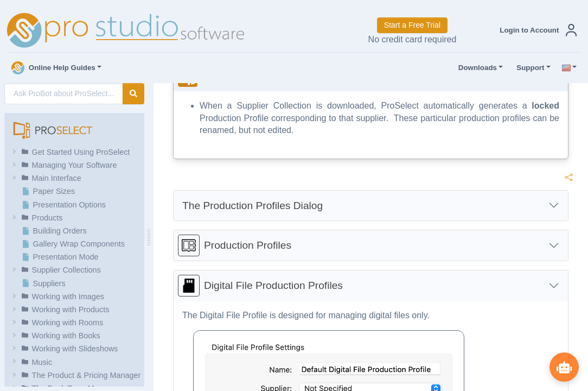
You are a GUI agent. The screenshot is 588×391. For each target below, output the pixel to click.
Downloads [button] (475, 68)
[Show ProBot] (564, 367)
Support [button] (528, 68)
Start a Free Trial (412, 25)
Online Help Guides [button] (53, 68)
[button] (536, 30)
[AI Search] (64, 94)
